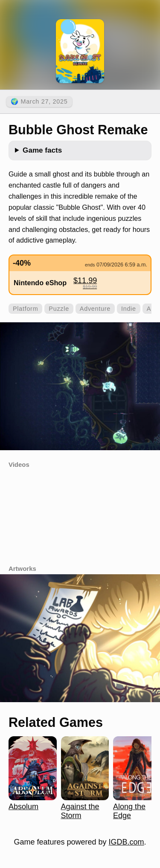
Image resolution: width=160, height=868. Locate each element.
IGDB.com (127, 842)
